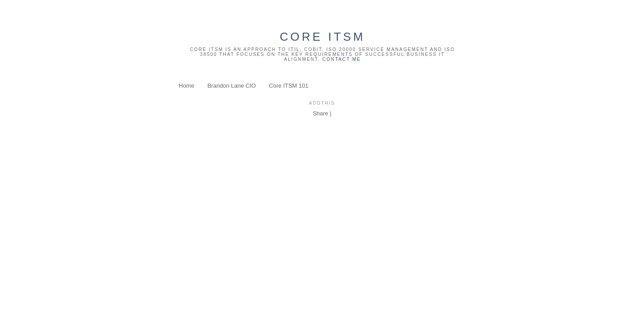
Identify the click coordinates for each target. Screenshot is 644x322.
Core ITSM (322, 37)
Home (187, 86)
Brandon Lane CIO (232, 86)
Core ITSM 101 (288, 86)
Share (320, 113)
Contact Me (342, 59)
